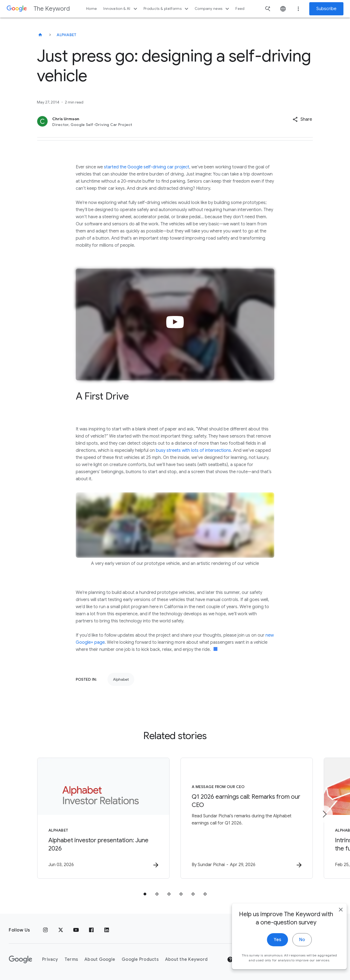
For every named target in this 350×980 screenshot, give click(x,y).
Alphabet (66, 35)
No (294, 955)
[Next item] (324, 814)
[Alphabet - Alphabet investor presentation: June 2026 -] (103, 818)
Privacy (50, 959)
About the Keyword (186, 959)
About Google (100, 959)
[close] (333, 925)
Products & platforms (167, 9)
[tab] (145, 894)
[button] (302, 119)
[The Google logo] (21, 959)
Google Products (140, 959)
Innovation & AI (121, 9)
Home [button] (91, 9)
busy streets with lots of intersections (193, 450)
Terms (71, 959)
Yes (270, 955)
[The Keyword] (40, 35)
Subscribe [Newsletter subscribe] (326, 9)
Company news (213, 9)
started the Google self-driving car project (147, 167)
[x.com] (61, 930)
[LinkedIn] (107, 930)
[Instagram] (45, 930)
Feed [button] (240, 9)
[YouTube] (76, 930)
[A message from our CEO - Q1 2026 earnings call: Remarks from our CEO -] (247, 818)
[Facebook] (91, 930)
